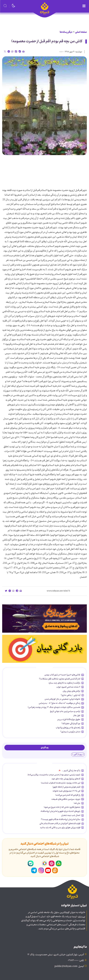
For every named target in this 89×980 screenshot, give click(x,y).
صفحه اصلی (81, 32)
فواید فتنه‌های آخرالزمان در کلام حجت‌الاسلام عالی (60, 823)
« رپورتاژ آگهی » (78, 754)
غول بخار (77, 715)
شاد (59, 863)
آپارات (52, 863)
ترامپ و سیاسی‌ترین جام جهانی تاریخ (65, 711)
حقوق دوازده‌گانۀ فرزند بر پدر (69, 719)
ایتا (55, 870)
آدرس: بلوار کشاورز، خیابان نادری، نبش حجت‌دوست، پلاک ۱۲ (56, 955)
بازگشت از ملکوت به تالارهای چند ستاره (64, 683)
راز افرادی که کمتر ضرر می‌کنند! (68, 795)
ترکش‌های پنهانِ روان (71, 691)
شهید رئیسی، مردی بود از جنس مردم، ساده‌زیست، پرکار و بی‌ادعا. (54, 775)
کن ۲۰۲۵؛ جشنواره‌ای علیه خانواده (66, 791)
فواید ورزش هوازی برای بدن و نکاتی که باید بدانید (60, 828)
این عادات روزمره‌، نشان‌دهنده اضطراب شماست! (61, 783)
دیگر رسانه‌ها (66, 32)
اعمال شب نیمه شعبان (71, 815)
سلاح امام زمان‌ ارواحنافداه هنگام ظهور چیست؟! (61, 819)
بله (31, 863)
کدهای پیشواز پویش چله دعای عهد (66, 779)
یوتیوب (48, 870)
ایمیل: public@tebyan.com (69, 966)
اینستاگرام (41, 870)
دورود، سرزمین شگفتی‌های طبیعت (66, 799)
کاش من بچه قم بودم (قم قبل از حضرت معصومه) (47, 41)
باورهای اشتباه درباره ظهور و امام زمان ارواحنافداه (60, 811)
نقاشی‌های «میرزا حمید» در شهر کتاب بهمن (62, 675)
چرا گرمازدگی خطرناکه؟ (71, 724)
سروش (38, 863)
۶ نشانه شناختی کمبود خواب (68, 687)
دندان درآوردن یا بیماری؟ (70, 732)
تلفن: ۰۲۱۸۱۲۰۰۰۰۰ (76, 960)
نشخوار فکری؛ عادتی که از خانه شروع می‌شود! (62, 807)
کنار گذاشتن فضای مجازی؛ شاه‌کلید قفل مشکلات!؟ (60, 679)
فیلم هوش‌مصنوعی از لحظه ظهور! (66, 787)
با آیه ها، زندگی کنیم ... (71, 771)
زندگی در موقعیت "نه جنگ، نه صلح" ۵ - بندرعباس (60, 703)
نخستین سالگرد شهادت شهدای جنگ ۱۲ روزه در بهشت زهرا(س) (54, 707)
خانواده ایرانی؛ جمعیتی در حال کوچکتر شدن (62, 699)
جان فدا (77, 803)
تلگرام (34, 870)
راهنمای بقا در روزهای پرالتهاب (68, 728)
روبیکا (45, 863)
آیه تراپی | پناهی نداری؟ (71, 695)
